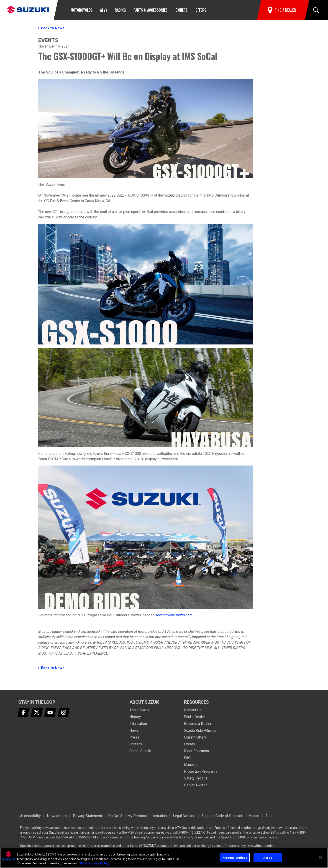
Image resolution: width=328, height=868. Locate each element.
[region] (164, 858)
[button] (316, 10)
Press (134, 737)
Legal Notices (184, 816)
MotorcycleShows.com (174, 615)
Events (190, 744)
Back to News (53, 28)
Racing (120, 10)
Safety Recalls (196, 778)
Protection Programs (201, 771)
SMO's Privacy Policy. (95, 863)
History (135, 717)
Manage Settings (235, 857)
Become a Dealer (198, 724)
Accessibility (30, 816)
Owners (182, 10)
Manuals (191, 765)
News (134, 730)
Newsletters (57, 816)
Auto (269, 816)
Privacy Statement (87, 816)
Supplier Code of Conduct (222, 816)
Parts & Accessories (151, 10)
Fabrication (138, 724)
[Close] (321, 858)
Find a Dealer (195, 717)
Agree (268, 857)
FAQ (187, 758)
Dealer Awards (196, 785)
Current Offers (195, 737)
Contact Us (193, 710)
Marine (254, 816)
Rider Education (196, 751)
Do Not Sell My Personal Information (137, 816)
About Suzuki (140, 710)
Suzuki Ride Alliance (200, 730)
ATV (103, 10)
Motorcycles (81, 10)
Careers (136, 744)
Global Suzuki (140, 751)
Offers (201, 10)
